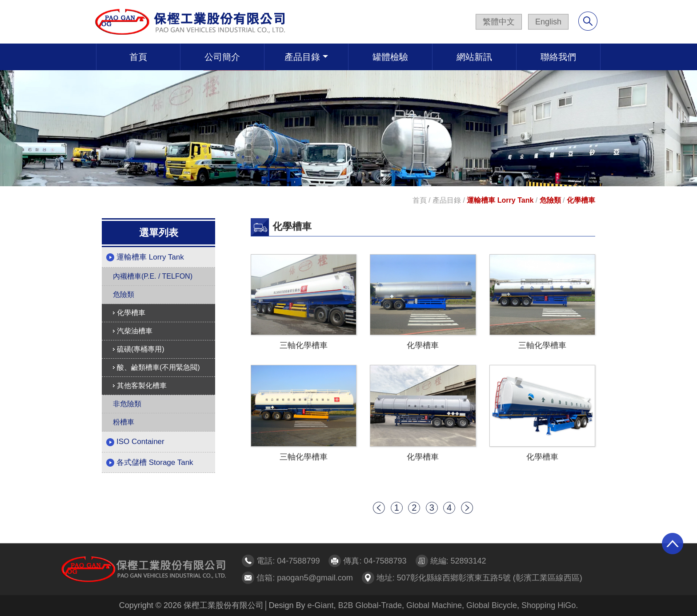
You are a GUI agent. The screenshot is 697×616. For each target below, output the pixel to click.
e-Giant (320, 605)
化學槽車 (581, 200)
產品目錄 (302, 57)
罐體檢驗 (390, 57)
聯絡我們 (558, 57)
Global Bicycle (492, 605)
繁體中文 (499, 22)
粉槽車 (124, 422)
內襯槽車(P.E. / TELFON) (153, 276)
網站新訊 (474, 57)
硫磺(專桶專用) (139, 349)
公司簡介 (222, 57)
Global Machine (434, 605)
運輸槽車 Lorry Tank (500, 200)
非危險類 (127, 404)
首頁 (138, 57)
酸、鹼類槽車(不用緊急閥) (156, 367)
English (548, 22)
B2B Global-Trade (370, 605)
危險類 (550, 200)
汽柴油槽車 (133, 331)
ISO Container (135, 442)
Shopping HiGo (549, 605)
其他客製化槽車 (140, 386)
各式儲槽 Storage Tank (150, 463)
